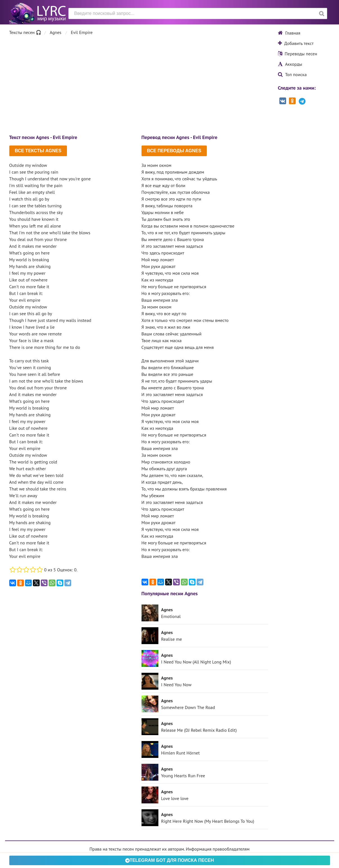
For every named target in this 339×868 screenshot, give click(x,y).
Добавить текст (296, 43)
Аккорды (290, 64)
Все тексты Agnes (38, 151)
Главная (289, 33)
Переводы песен (298, 54)
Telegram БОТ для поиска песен (170, 860)
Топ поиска (292, 74)
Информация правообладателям (218, 849)
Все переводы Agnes (174, 151)
